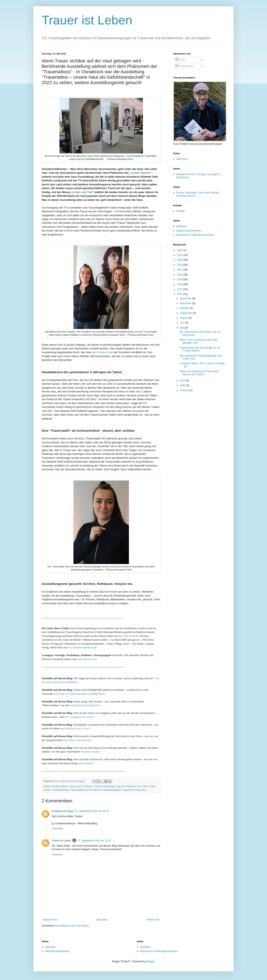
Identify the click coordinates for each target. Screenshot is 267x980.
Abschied (56, 786)
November (186, 303)
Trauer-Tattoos (140, 173)
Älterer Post (153, 920)
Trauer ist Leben (87, 20)
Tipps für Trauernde (126, 786)
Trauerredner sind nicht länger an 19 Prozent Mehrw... (200, 349)
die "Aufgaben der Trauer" (80, 717)
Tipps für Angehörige (104, 786)
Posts (180, 60)
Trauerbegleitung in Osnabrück (86, 790)
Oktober (185, 308)
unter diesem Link (87, 659)
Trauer (145, 786)
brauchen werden (91, 752)
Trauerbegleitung (61, 790)
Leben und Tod (82, 192)
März (183, 385)
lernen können (86, 763)
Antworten (57, 828)
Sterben (89, 786)
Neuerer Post (50, 920)
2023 (180, 260)
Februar (185, 390)
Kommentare (184, 66)
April (183, 381)
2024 (180, 255)
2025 (180, 250)
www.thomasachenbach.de (82, 647)
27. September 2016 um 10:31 (94, 841)
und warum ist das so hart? (75, 728)
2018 (180, 284)
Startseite (102, 920)
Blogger (150, 961)
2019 (180, 279)
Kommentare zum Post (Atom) (72, 926)
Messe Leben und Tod (73, 786)
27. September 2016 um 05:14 (92, 811)
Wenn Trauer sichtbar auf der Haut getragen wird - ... (199, 341)
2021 (180, 270)
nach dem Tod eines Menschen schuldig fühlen (79, 694)
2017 (180, 289)
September (186, 313)
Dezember (186, 298)
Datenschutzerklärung (188, 231)
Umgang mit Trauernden (134, 790)
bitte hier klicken (128, 636)
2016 (180, 294)
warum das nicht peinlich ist (85, 705)
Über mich (182, 159)
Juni (183, 323)
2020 (180, 275)
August (184, 318)
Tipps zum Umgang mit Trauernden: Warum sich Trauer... (199, 373)
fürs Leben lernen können (77, 740)
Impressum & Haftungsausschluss (195, 235)
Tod (139, 786)
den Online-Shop (103, 352)
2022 (180, 265)
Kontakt (181, 211)
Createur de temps (63, 811)
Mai (182, 328)
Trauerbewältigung (112, 790)
